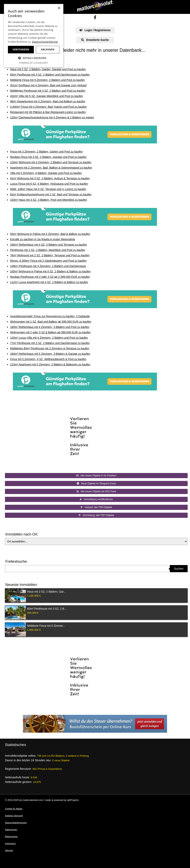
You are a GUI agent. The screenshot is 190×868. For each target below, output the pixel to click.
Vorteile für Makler (14, 809)
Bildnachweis (11, 836)
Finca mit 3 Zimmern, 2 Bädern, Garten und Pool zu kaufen (46, 152)
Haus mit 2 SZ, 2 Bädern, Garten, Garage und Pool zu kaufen (48, 69)
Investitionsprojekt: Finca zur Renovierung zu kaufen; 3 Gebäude (50, 316)
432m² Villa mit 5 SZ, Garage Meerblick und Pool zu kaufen (47, 96)
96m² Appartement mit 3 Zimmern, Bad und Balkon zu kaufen (48, 101)
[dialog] (34, 36)
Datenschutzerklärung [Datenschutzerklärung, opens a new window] (45, 42)
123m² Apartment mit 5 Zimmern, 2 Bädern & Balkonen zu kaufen (50, 364)
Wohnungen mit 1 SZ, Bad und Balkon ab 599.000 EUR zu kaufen (51, 322)
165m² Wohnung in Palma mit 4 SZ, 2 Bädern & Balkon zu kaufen (50, 271)
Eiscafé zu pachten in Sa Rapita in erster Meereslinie (43, 239)
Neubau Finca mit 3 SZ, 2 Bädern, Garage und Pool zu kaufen (48, 157)
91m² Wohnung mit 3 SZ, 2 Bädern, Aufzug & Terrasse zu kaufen (50, 178)
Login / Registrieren (95, 30)
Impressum (10, 843)
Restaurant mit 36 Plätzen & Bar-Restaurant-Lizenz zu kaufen (48, 112)
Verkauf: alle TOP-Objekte (96, 507)
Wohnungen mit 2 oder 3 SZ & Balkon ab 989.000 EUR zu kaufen (50, 332)
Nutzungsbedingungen (16, 823)
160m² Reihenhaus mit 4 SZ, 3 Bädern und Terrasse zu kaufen (48, 245)
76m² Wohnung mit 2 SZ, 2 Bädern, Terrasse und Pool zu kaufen (50, 255)
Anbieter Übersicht (14, 816)
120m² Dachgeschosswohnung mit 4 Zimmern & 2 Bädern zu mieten (52, 117)
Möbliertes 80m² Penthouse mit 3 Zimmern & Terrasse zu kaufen (50, 348)
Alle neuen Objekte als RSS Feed (96, 491)
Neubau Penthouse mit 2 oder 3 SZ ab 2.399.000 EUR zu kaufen (50, 277)
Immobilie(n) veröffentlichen (96, 499)
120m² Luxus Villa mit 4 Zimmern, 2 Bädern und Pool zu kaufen (49, 338)
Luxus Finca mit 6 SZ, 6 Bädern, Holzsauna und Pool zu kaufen (49, 184)
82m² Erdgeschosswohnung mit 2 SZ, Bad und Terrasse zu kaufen (51, 194)
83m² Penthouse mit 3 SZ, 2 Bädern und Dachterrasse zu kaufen (50, 75)
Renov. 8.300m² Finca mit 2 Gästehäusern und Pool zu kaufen (48, 261)
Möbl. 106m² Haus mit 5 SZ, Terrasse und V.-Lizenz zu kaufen (48, 189)
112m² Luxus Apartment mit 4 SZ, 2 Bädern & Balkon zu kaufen (49, 282)
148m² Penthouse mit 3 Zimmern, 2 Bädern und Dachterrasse (48, 266)
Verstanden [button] (21, 50)
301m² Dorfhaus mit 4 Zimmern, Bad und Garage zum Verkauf (48, 85)
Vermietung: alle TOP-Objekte (96, 515)
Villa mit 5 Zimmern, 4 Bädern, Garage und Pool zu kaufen (46, 173)
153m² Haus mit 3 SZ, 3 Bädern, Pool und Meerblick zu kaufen (48, 200)
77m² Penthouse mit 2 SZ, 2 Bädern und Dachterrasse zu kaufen (50, 343)
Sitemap (9, 850)
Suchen (179, 569)
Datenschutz (11, 830)
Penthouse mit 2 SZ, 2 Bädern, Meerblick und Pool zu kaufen (48, 250)
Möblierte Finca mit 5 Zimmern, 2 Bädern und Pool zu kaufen (47, 80)
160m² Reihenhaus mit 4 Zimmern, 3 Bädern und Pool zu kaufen (50, 327)
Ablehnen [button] (48, 50)
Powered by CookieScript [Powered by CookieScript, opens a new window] (34, 63)
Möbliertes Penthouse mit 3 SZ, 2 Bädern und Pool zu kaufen (48, 91)
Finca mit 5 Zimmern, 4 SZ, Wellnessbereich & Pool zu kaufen (48, 359)
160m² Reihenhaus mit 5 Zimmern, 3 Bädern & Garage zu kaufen (50, 354)
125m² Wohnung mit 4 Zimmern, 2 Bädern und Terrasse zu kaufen (51, 162)
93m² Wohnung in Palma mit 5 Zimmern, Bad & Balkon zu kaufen (50, 234)
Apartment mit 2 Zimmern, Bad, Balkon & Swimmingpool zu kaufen (51, 168)
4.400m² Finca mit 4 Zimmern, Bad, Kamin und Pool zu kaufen (48, 107)
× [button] (59, 8)
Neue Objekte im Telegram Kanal (96, 484)
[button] (34, 58)
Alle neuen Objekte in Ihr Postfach (96, 476)
